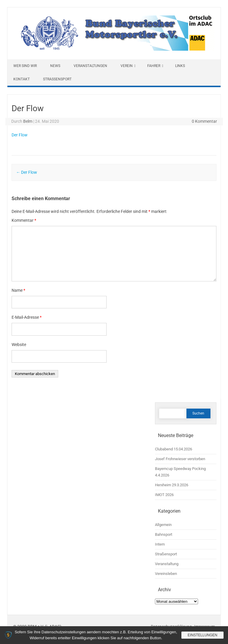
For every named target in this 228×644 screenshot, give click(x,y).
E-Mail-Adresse (27, 317)
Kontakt (22, 79)
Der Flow (20, 135)
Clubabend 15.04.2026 (174, 449)
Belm (28, 121)
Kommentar (24, 220)
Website (19, 345)
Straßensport (57, 79)
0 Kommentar (204, 121)
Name (18, 290)
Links (180, 66)
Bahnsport (164, 534)
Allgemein (163, 525)
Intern (160, 544)
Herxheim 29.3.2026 (172, 485)
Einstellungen (202, 635)
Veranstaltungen (90, 66)
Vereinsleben (166, 574)
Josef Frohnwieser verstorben (180, 459)
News (55, 66)
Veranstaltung (167, 564)
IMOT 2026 (164, 495)
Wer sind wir (25, 66)
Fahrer (154, 66)
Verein (127, 66)
